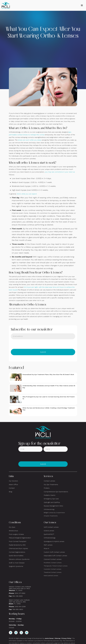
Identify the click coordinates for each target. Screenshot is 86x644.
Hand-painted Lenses (51, 576)
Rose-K (46, 548)
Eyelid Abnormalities (16, 556)
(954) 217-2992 (20, 593)
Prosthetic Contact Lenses (53, 563)
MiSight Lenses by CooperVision (54, 513)
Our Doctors (13, 481)
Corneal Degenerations (17, 552)
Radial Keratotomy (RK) (17, 545)
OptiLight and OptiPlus (52, 502)
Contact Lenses (49, 481)
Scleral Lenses (49, 531)
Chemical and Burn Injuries (18, 548)
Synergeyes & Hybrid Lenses (54, 541)
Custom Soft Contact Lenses (54, 552)
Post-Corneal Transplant (18, 541)
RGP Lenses (48, 545)
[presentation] (26, 344)
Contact (12, 488)
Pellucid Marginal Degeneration (20, 538)
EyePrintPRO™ (49, 534)
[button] (82, 5)
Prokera (47, 488)
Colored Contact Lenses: (53, 559)
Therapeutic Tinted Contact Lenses (56, 566)
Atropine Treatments (51, 516)
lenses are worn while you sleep (30, 140)
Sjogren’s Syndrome (16, 566)
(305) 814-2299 (20, 607)
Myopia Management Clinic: (54, 506)
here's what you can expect (27, 194)
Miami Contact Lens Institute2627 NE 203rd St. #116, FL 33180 (19, 602)
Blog (10, 492)
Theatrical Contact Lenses (53, 572)
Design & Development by (40, 638)
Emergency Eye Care (51, 499)
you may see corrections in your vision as (60, 172)
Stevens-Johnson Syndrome (19, 559)
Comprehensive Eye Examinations (56, 492)
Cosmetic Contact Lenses (53, 569)
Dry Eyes (12, 527)
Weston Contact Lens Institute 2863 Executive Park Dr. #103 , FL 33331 (20, 589)
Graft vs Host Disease (17, 563)
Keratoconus (13, 531)
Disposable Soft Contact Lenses (55, 556)
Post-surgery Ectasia (16, 534)
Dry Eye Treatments (51, 485)
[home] (6, 5)
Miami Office (13, 485)
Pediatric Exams (50, 495)
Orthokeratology (49, 509)
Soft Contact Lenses (51, 527)
